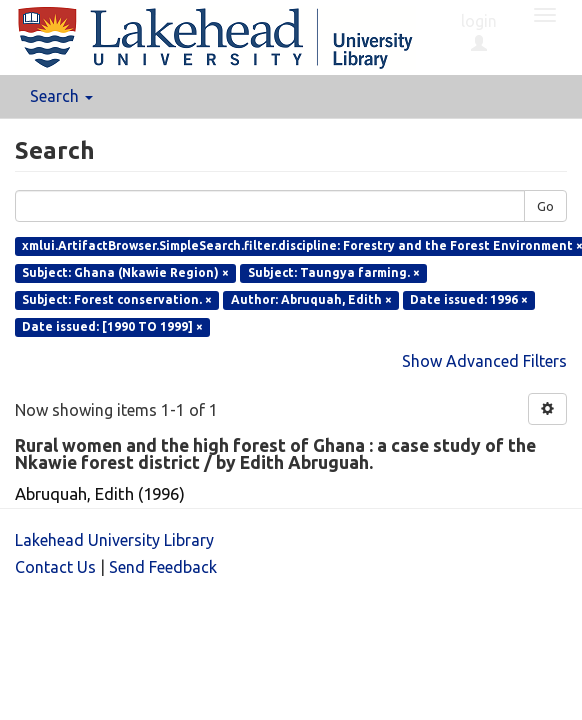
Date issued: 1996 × (469, 299)
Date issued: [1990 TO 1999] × (112, 326)
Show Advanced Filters (484, 361)
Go (545, 206)
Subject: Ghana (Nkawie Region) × (125, 272)
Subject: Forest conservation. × (117, 299)
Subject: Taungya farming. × (334, 272)
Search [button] (61, 96)
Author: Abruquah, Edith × (311, 299)
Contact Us (55, 567)
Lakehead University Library (114, 540)
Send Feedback (163, 567)
